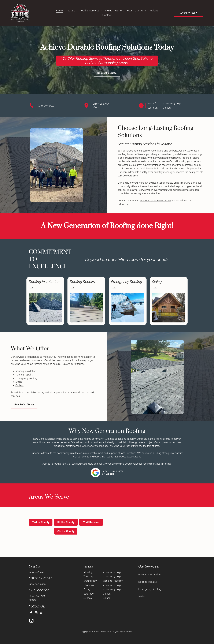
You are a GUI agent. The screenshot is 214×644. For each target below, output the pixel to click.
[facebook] (31, 613)
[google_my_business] (41, 613)
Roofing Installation (44, 282)
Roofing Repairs (82, 282)
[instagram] (36, 613)
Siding (157, 282)
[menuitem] (59, 11)
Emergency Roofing (127, 282)
